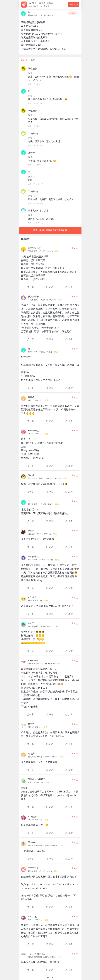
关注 (72, 13)
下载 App (73, 5)
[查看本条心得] (50, 267)
